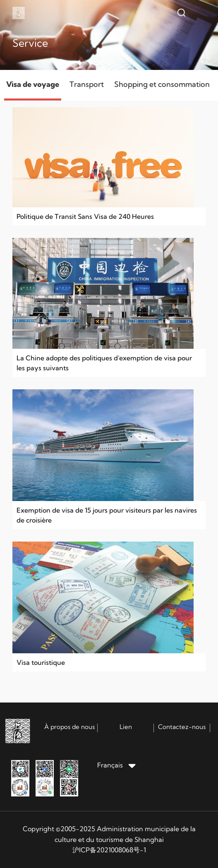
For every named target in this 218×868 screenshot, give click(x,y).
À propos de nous (69, 727)
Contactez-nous (182, 727)
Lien (126, 727)
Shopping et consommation (162, 84)
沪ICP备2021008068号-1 (109, 850)
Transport (87, 84)
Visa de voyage (33, 84)
